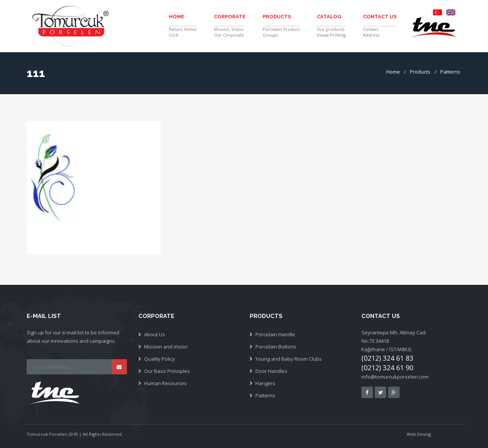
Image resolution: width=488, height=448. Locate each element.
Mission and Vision (166, 347)
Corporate (230, 17)
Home (177, 17)
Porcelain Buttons (276, 347)
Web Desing (419, 434)
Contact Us (380, 17)
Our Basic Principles (167, 371)
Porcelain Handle (275, 334)
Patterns (450, 72)
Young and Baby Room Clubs (289, 359)
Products (277, 17)
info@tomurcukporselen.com (395, 377)
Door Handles (271, 371)
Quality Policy (160, 359)
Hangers (265, 383)
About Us (155, 334)
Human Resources (165, 383)
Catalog (329, 17)
